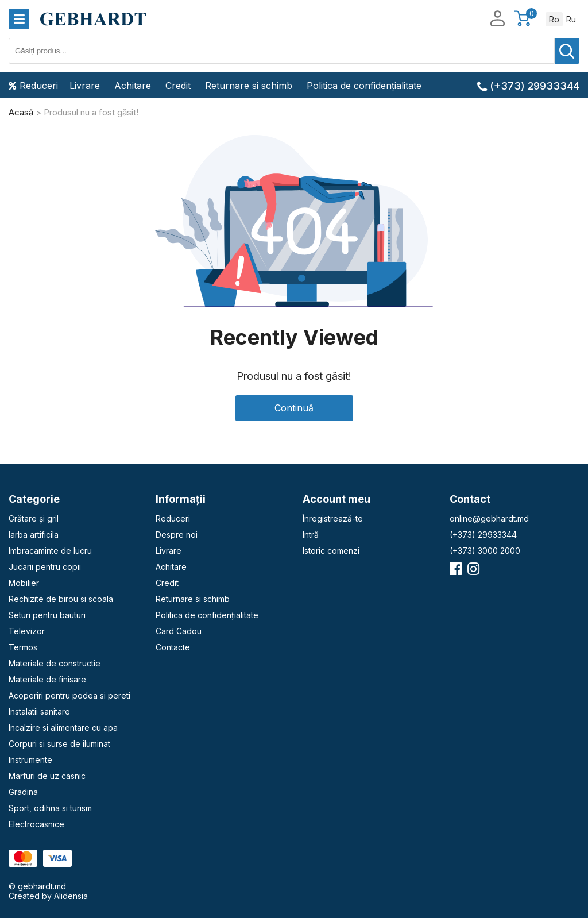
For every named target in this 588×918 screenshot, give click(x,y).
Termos (23, 647)
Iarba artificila (34, 535)
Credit (178, 86)
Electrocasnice (36, 824)
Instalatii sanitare (39, 711)
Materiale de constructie (55, 663)
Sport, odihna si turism (50, 808)
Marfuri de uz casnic (47, 776)
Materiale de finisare (47, 679)
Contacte (173, 647)
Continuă (294, 408)
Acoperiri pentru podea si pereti (69, 695)
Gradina (23, 792)
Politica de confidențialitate (364, 86)
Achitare (133, 86)
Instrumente (30, 760)
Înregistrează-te (333, 518)
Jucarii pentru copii (45, 567)
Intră (311, 535)
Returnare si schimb (249, 86)
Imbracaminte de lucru (50, 551)
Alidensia (71, 896)
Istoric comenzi (331, 551)
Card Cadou (179, 631)
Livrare (85, 86)
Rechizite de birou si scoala (61, 599)
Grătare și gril (34, 518)
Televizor (27, 631)
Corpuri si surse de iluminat (59, 744)
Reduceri (33, 86)
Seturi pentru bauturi (47, 615)
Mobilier (24, 583)
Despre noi (177, 535)
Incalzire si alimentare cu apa (63, 728)
